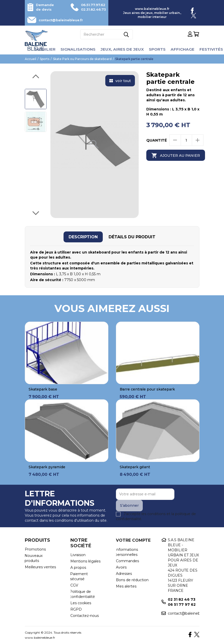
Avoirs (121, 567)
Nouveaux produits (34, 558)
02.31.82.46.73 (92, 9)
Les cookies (81, 603)
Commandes (127, 561)
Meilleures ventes (40, 567)
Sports (158, 49)
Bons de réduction (132, 580)
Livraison (78, 555)
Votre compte (133, 540)
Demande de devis (45, 7)
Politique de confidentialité (82, 594)
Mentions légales (85, 561)
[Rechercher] (107, 34)
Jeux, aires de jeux (122, 49)
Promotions (35, 549)
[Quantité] (186, 140)
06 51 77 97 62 (182, 604)
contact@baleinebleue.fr (63, 20)
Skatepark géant (135, 467)
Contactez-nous (85, 616)
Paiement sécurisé (79, 576)
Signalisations (76, 49)
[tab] (83, 237)
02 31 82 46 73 (182, 599)
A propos (78, 568)
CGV (74, 585)
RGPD (76, 609)
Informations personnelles (127, 552)
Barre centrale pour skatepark (147, 389)
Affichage (184, 49)
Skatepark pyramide (47, 467)
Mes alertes (126, 586)
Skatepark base (43, 389)
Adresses (124, 574)
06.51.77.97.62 (92, 5)
